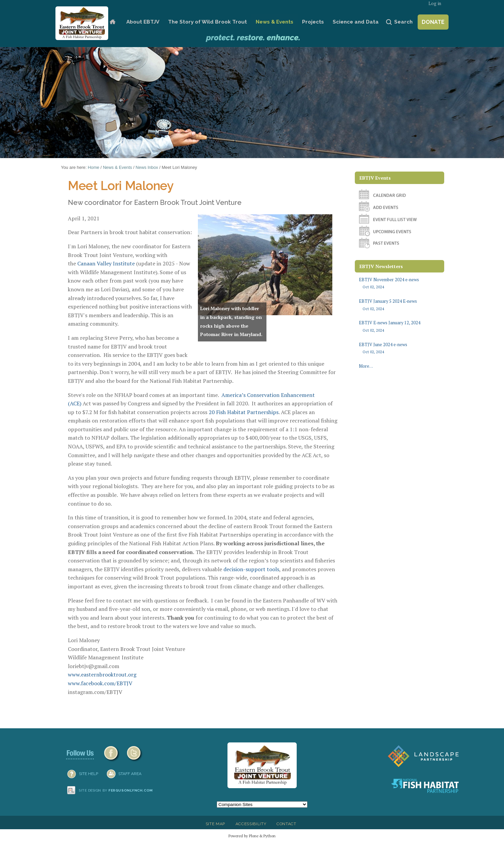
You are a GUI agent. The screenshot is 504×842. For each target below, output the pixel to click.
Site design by (116, 790)
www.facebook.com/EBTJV (100, 683)
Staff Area (130, 774)
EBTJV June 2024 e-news (399, 348)
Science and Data (356, 22)
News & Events (275, 22)
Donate (433, 22)
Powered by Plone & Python (252, 836)
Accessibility (251, 824)
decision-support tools (251, 569)
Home (112, 22)
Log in (435, 4)
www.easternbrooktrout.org (102, 674)
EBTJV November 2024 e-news (399, 283)
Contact (286, 824)
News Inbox (147, 167)
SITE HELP (89, 774)
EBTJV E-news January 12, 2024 (399, 326)
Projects (313, 22)
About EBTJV (143, 22)
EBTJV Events (375, 178)
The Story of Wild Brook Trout (207, 22)
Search (403, 22)
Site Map (215, 824)
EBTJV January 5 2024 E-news (399, 305)
